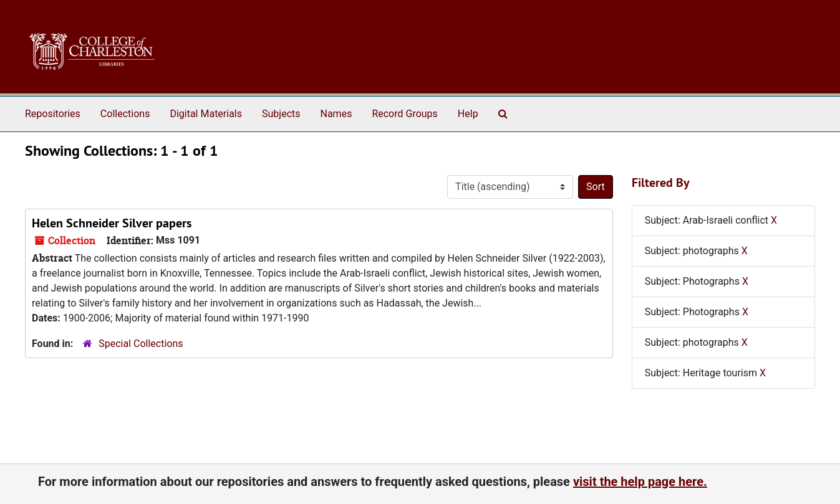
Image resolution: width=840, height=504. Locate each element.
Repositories (53, 114)
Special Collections (141, 344)
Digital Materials (206, 114)
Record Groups (404, 114)
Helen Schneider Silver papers (112, 223)
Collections (125, 114)
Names (336, 114)
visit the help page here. (640, 482)
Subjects (281, 114)
